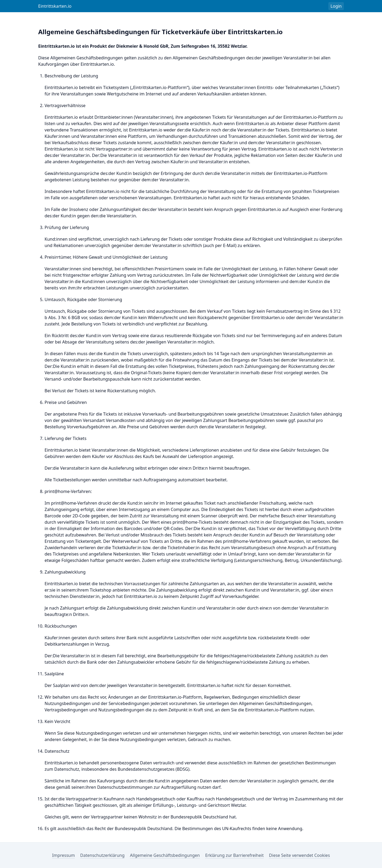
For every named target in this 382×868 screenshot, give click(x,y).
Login (336, 6)
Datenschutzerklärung (102, 855)
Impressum (63, 855)
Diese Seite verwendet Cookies (299, 855)
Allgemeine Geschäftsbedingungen (165, 855)
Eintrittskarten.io (55, 6)
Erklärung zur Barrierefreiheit (234, 855)
